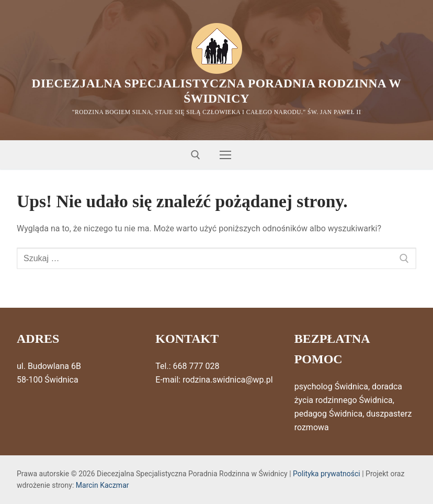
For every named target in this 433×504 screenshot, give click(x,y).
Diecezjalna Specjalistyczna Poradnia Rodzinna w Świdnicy (217, 91)
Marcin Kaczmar (102, 486)
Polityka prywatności (327, 474)
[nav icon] (225, 155)
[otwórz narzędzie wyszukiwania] (196, 155)
